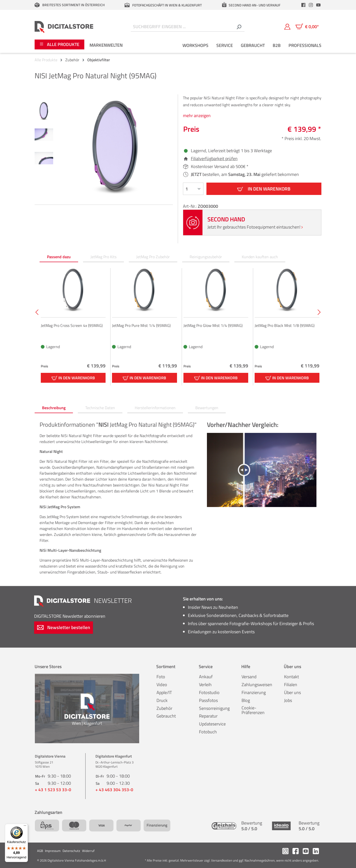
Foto (161, 677)
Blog (246, 700)
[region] (104, 148)
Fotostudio (209, 692)
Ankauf (206, 677)
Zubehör (164, 708)
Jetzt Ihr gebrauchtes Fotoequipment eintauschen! (255, 227)
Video (162, 685)
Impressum (53, 851)
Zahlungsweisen (257, 685)
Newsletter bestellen (64, 627)
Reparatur (208, 716)
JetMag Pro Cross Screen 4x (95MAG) (72, 325)
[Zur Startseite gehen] (64, 27)
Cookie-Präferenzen (253, 710)
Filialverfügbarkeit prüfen (214, 159)
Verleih (205, 685)
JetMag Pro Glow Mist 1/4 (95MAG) (213, 325)
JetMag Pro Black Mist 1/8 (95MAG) (285, 325)
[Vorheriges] (36, 312)
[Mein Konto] (287, 27)
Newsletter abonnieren (70, 616)
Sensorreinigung (214, 708)
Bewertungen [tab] (207, 408)
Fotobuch (208, 732)
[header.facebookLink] (303, 5)
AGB (40, 851)
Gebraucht (166, 716)
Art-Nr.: (190, 206)
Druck (162, 700)
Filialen (291, 685)
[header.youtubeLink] (318, 5)
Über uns (292, 692)
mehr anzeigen (197, 116)
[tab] (54, 408)
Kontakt (291, 677)
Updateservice (212, 724)
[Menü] (25, 827)
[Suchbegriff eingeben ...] (182, 27)
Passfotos (208, 700)
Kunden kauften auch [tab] (260, 257)
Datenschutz (71, 851)
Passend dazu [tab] (59, 257)
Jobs (288, 700)
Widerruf (88, 851)
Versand (249, 677)
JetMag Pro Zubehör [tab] (153, 257)
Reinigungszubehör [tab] (206, 257)
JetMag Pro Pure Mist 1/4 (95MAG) (141, 325)
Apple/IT (164, 692)
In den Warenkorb (264, 189)
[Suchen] (239, 27)
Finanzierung (254, 692)
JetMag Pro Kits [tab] (103, 257)
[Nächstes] (319, 312)
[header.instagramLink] (311, 5)
